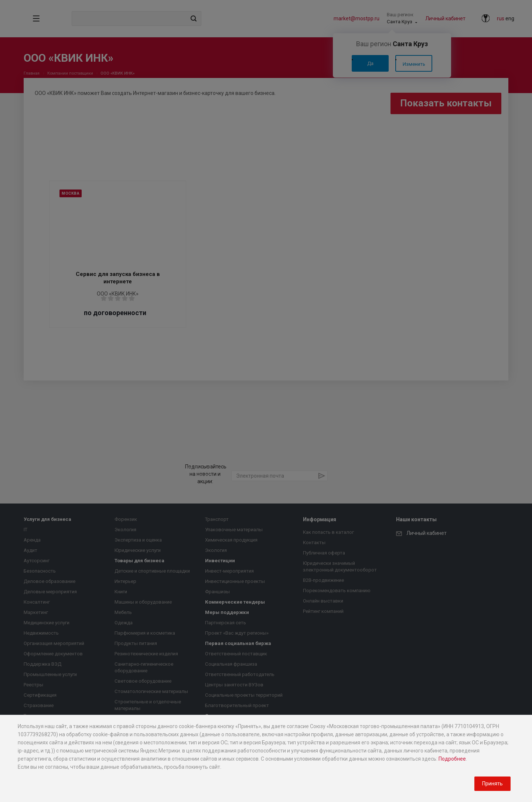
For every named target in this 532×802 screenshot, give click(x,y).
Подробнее (452, 759)
